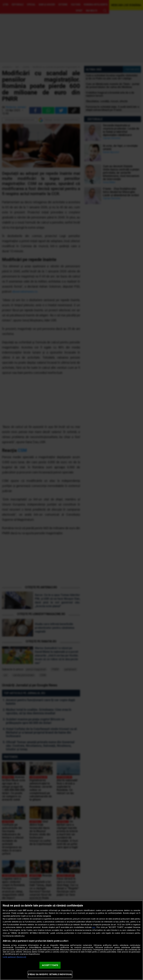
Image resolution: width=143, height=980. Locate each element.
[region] (71, 940)
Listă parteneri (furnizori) (14, 957)
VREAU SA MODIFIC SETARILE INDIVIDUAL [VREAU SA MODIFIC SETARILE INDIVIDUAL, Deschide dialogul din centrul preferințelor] (50, 974)
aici (94, 927)
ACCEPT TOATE (50, 965)
